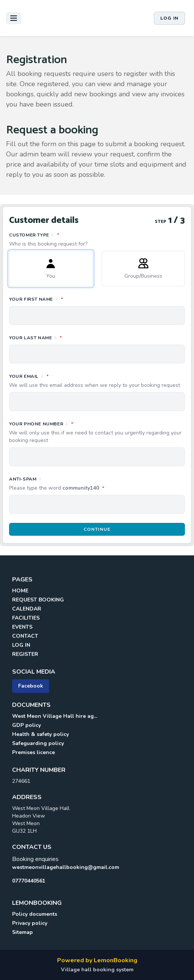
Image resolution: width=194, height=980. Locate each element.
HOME (20, 591)
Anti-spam (90, 484)
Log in (169, 18)
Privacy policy (30, 923)
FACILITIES (26, 618)
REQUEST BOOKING (38, 600)
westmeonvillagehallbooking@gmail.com (66, 867)
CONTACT (25, 636)
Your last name (69, 337)
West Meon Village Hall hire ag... (55, 716)
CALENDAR (27, 609)
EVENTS (22, 627)
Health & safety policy (40, 734)
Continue (97, 529)
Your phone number (97, 432)
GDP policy (26, 725)
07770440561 (29, 881)
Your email (97, 381)
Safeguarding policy (38, 743)
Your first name (70, 299)
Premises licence (33, 752)
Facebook (31, 686)
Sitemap (23, 932)
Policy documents (35, 914)
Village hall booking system (97, 970)
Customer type (97, 240)
